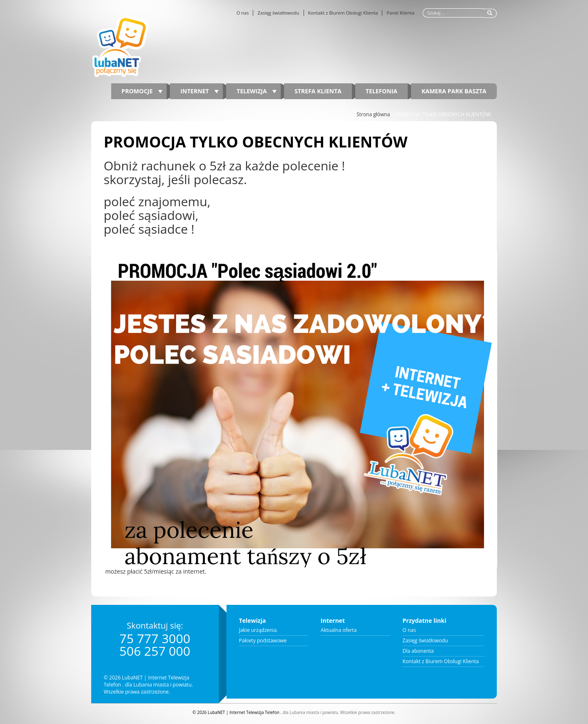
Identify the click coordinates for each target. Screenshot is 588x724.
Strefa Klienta (318, 91)
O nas (243, 13)
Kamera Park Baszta (454, 91)
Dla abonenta (418, 651)
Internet (199, 91)
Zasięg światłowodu (278, 13)
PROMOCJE (142, 91)
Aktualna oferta (339, 630)
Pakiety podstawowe (263, 641)
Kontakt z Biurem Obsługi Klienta (343, 13)
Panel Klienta (400, 13)
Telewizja (257, 91)
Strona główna (373, 114)
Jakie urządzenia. (259, 630)
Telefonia (381, 91)
